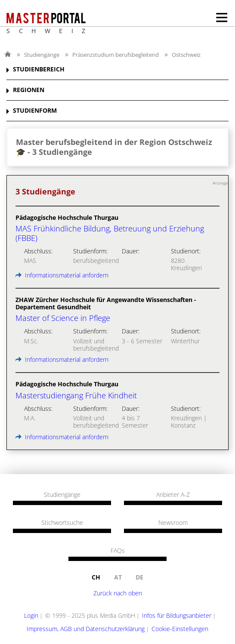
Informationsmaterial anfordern (62, 275)
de (139, 577)
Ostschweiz (186, 55)
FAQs (118, 551)
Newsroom (173, 523)
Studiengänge (42, 55)
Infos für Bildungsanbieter (177, 615)
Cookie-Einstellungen (180, 629)
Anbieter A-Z (173, 495)
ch (96, 577)
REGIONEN (29, 90)
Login (31, 615)
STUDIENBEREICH (39, 69)
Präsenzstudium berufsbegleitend (116, 55)
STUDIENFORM (35, 111)
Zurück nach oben (118, 593)
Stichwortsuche (62, 523)
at (118, 577)
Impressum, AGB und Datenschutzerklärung (86, 629)
